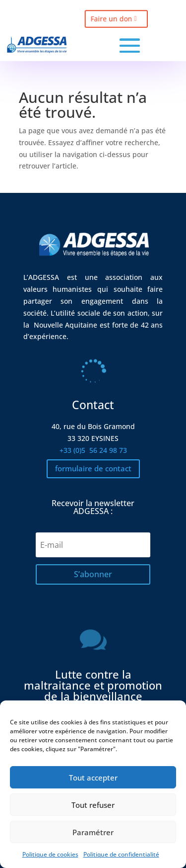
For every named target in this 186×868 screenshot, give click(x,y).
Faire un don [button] (109, 19)
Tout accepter (93, 778)
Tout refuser (93, 805)
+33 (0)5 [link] (93, 450)
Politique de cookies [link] (50, 854)
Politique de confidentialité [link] (121, 854)
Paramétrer (93, 832)
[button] (130, 45)
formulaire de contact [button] (93, 468)
